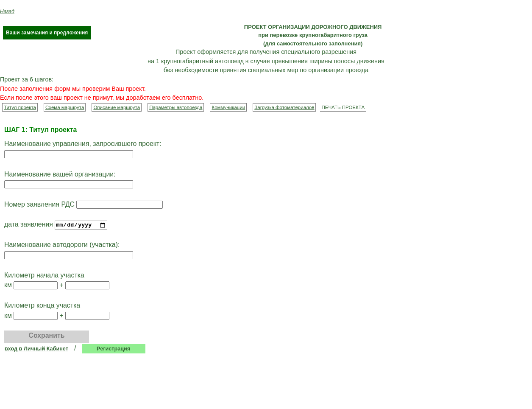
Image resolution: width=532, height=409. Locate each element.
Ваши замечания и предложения (47, 33)
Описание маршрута (117, 107)
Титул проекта (20, 107)
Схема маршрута (65, 107)
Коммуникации (228, 107)
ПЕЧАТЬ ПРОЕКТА (343, 107)
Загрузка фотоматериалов (284, 107)
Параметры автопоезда (176, 107)
